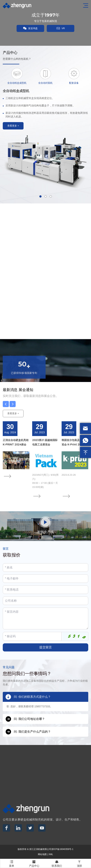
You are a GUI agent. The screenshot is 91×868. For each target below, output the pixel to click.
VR (61, 28)
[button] (40, 196)
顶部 (80, 863)
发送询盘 (30, 28)
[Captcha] (32, 636)
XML (51, 854)
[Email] (45, 579)
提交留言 (46, 647)
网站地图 (42, 854)
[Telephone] (45, 590)
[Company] (45, 601)
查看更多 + (13, 413)
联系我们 (57, 863)
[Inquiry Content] (45, 618)
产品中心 (34, 863)
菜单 (11, 863)
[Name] (45, 568)
